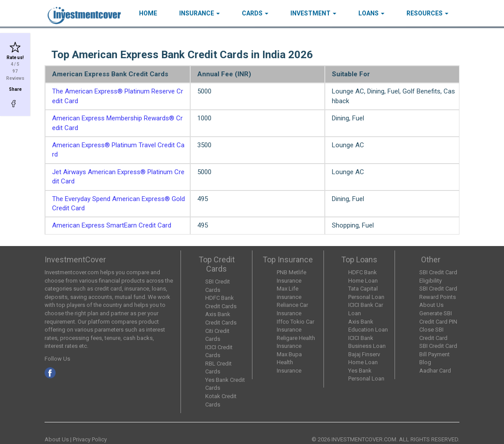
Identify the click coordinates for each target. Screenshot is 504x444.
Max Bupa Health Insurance (289, 362)
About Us (431, 305)
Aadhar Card (435, 371)
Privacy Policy (90, 439)
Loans (371, 13)
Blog (425, 362)
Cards (255, 13)
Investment (313, 13)
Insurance (199, 13)
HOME (148, 13)
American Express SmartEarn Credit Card (112, 225)
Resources (427, 13)
